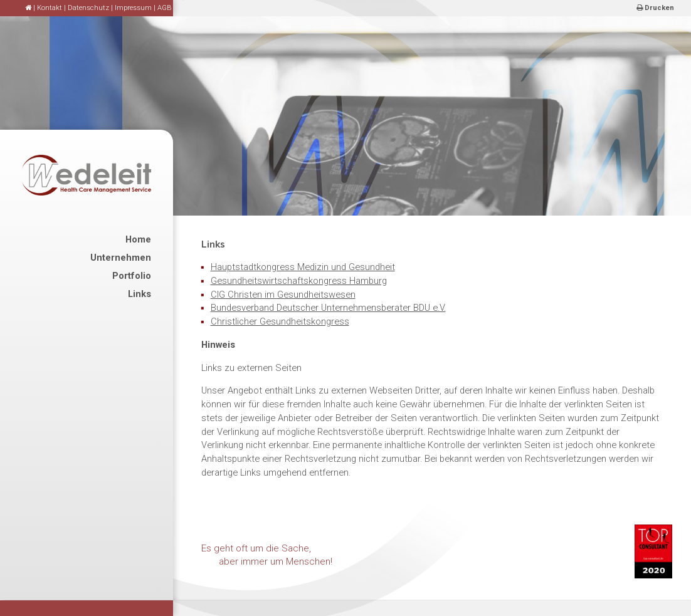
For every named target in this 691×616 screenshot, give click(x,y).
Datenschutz (88, 8)
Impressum (133, 8)
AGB (165, 8)
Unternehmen (121, 258)
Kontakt (50, 8)
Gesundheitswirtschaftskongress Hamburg (299, 281)
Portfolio (132, 276)
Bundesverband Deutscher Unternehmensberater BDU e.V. (328, 308)
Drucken (655, 8)
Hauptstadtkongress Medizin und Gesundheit (303, 267)
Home (138, 239)
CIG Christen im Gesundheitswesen (283, 295)
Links (140, 294)
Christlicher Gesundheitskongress (280, 321)
